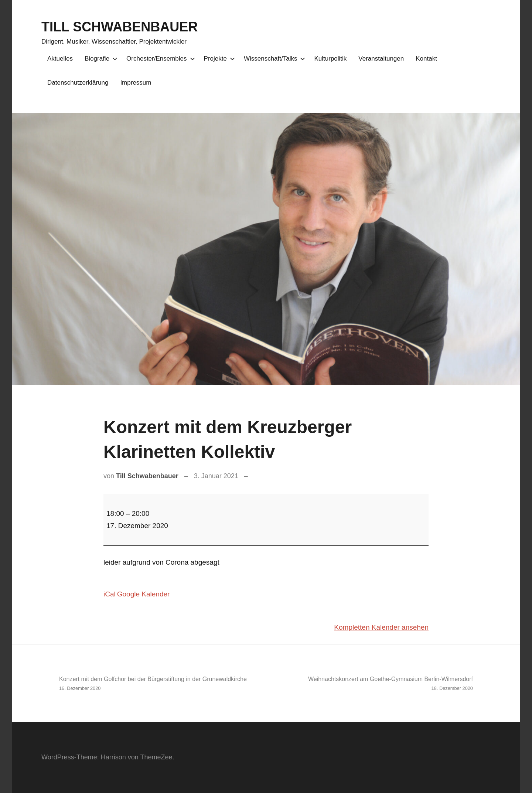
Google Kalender (144, 594)
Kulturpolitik (330, 59)
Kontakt (426, 59)
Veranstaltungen (381, 59)
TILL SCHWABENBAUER (120, 27)
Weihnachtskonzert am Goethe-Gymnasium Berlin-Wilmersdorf (372, 684)
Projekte (218, 59)
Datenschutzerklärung (78, 83)
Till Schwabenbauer (147, 476)
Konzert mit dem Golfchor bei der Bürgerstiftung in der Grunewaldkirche (160, 684)
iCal (110, 594)
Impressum (136, 83)
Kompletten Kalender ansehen (381, 627)
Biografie (100, 59)
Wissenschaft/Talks (273, 59)
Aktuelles (60, 59)
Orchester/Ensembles (159, 59)
